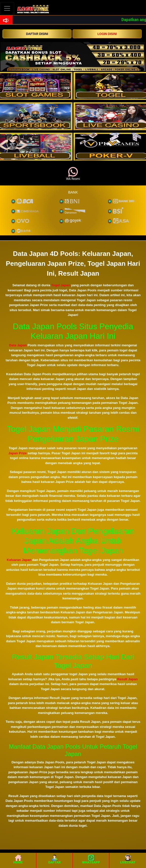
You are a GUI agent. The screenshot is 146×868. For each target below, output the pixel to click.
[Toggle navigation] (7, 8)
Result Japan (127, 679)
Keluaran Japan (19, 560)
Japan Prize (17, 453)
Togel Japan (61, 285)
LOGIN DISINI (107, 34)
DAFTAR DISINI (37, 34)
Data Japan (18, 345)
